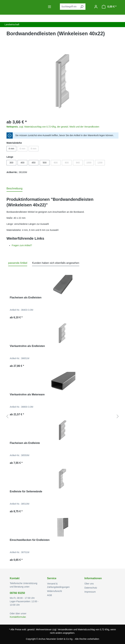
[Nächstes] (118, 417)
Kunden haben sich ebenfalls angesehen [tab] (56, 263)
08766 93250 (17, 593)
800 (68, 163)
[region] (62, 81)
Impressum (90, 592)
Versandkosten (65, 629)
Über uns (89, 584)
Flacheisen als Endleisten (26, 298)
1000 (90, 163)
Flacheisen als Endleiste (25, 443)
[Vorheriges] (7, 417)
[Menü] (49, 7)
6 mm (24, 149)
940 (79, 163)
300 (11, 163)
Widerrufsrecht (54, 591)
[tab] (14, 189)
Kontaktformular (18, 617)
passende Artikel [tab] (18, 263)
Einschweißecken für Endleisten (30, 540)
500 (45, 163)
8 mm (35, 149)
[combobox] (69, 7)
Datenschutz (91, 588)
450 (33, 163)
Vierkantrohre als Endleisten (27, 346)
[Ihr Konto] (96, 7)
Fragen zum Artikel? (22, 245)
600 (57, 163)
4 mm (11, 149)
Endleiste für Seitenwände (26, 491)
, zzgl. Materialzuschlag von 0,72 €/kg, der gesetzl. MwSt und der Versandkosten (53, 127)
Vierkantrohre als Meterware (27, 394)
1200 (101, 163)
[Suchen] (82, 7)
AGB (49, 595)
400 (22, 163)
